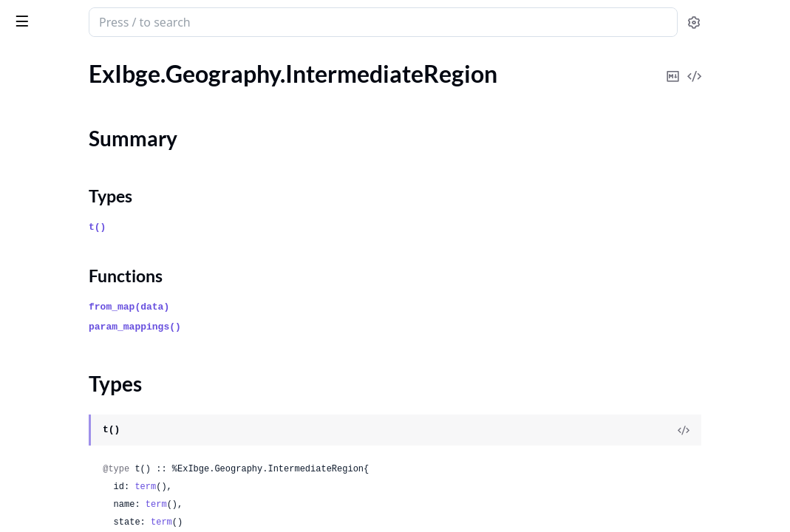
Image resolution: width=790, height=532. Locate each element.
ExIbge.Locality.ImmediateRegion (95, 401)
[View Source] (728, 430)
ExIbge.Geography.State (71, 301)
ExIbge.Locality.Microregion (81, 501)
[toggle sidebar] (202, 21)
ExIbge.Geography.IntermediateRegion (105, 113)
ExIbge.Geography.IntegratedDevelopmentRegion (105, 93)
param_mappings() (312, 327)
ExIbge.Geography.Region (76, 281)
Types (41, 157)
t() (275, 227)
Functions (51, 175)
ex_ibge (35, 15)
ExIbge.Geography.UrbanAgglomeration (105, 341)
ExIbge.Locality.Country (71, 361)
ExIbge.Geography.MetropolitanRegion (105, 221)
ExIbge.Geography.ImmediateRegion (103, 74)
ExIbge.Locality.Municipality (82, 521)
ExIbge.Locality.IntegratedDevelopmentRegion (105, 421)
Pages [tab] (27, 60)
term (323, 487)
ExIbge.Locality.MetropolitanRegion (102, 481)
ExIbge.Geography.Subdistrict (86, 321)
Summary (50, 139)
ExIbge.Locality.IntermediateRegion (101, 441)
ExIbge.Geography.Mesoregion (89, 201)
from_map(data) (306, 307)
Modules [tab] (89, 60)
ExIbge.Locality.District (69, 381)
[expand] (207, 76)
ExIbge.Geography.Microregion (89, 241)
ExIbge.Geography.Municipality (90, 261)
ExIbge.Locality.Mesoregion (80, 461)
